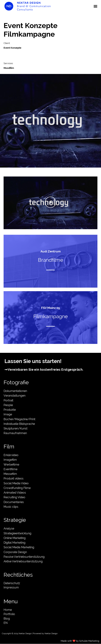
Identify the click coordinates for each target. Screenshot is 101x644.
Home (8, 610)
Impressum (11, 587)
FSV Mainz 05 (50, 308)
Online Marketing (15, 538)
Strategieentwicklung (17, 533)
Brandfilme (50, 260)
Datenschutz (12, 583)
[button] (95, 6)
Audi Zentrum (51, 251)
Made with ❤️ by (70, 641)
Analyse (9, 529)
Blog (7, 619)
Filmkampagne (50, 316)
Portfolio (9, 614)
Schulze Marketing (89, 641)
